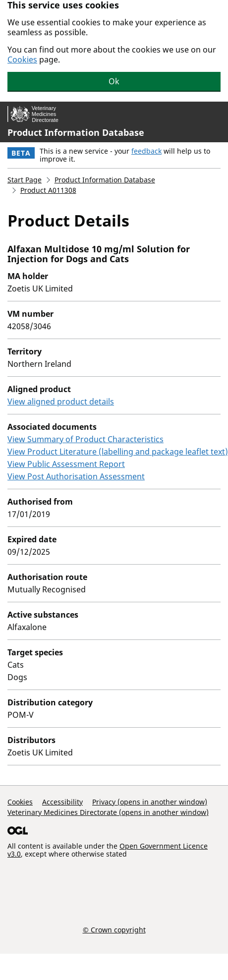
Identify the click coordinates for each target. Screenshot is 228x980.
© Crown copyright (114, 929)
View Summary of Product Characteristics (85, 439)
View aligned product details (61, 402)
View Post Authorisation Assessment (76, 476)
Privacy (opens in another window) (150, 802)
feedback (146, 151)
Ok (114, 81)
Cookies (22, 59)
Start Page (25, 180)
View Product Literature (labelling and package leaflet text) (118, 452)
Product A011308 (48, 190)
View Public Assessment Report (66, 464)
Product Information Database (76, 132)
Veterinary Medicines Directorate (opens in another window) (108, 812)
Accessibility (62, 802)
